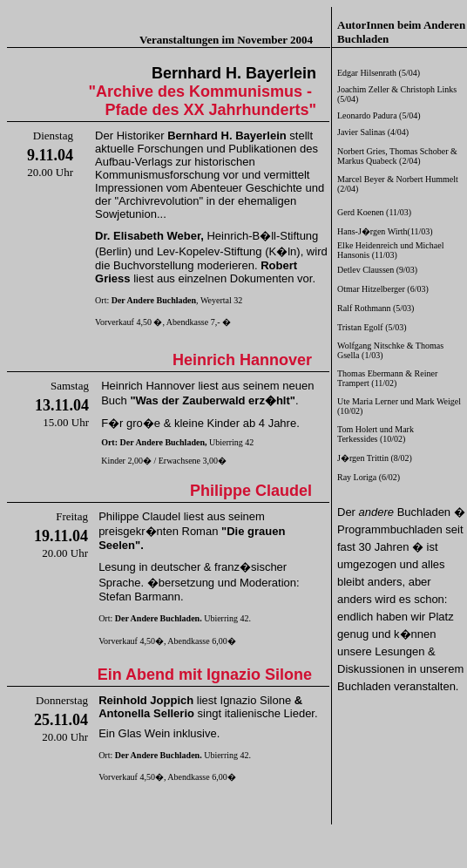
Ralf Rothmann (364, 308)
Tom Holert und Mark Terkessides (376, 434)
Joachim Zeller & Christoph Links (397, 89)
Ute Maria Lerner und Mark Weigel (399, 401)
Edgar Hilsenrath (367, 73)
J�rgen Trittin (363, 458)
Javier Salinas (361, 132)
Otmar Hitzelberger (371, 289)
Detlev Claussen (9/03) (377, 270)
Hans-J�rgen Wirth (372, 231)
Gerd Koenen (361, 212)
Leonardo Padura (367, 115)
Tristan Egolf (360, 327)
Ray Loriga (357, 477)
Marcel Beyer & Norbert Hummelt (398, 179)
